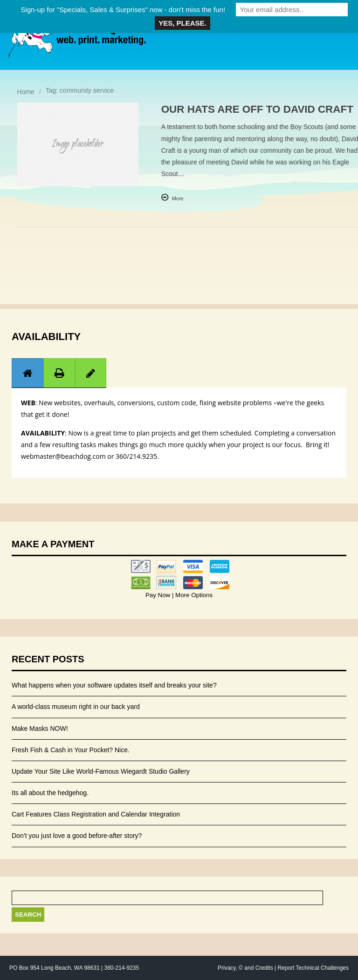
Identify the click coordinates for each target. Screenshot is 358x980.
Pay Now (159, 595)
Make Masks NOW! (40, 728)
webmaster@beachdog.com (63, 456)
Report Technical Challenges (313, 968)
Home (26, 92)
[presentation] (28, 373)
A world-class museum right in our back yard (76, 707)
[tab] (28, 373)
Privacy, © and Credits (245, 968)
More (178, 198)
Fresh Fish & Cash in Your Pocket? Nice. (71, 750)
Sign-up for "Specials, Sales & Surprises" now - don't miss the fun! (123, 10)
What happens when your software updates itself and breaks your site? (114, 685)
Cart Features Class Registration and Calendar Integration (96, 814)
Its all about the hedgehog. (50, 793)
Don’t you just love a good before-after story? (77, 836)
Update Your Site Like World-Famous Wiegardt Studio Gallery (101, 771)
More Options (193, 595)
